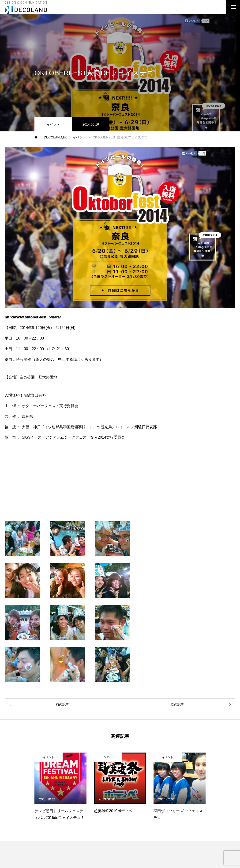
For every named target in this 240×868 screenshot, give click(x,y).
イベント (53, 124)
